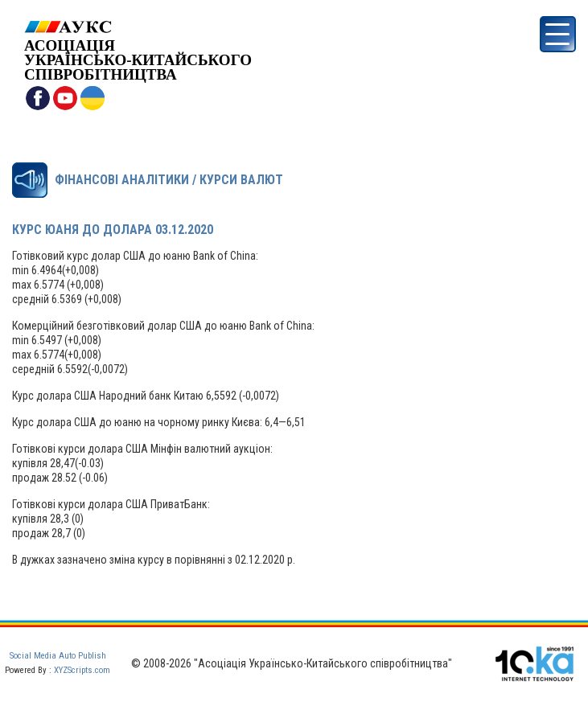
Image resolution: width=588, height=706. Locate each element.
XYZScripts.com (82, 670)
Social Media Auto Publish (58, 656)
